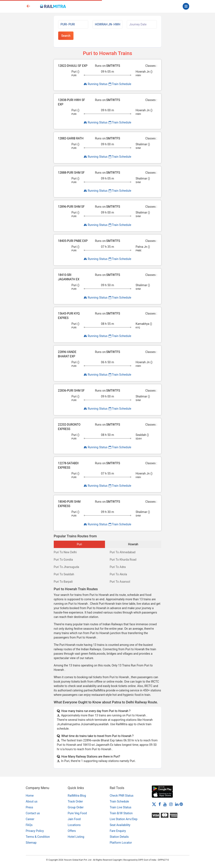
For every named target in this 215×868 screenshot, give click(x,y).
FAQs (29, 825)
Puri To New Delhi (65, 552)
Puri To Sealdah (64, 574)
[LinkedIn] (177, 804)
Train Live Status (121, 807)
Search (66, 36)
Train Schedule (120, 84)
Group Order (76, 807)
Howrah (133, 544)
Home (30, 796)
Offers (72, 831)
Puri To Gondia (63, 560)
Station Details (119, 837)
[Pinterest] (181, 804)
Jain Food (74, 819)
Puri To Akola (118, 574)
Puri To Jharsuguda (66, 567)
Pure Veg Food (77, 813)
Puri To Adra (118, 567)
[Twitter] (154, 804)
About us (32, 801)
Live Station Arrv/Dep (124, 819)
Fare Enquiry (118, 831)
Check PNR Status (122, 796)
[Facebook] (160, 804)
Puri (79, 544)
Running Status (96, 84)
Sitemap (31, 843)
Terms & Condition (38, 837)
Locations (74, 825)
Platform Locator (121, 843)
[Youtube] (165, 804)
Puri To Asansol (120, 582)
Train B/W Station (121, 813)
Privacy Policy (35, 831)
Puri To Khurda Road (123, 560)
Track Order (75, 801)
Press (29, 807)
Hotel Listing (76, 837)
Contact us (33, 813)
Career (30, 819)
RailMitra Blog (77, 796)
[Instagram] (171, 804)
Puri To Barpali (63, 582)
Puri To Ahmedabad (122, 552)
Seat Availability (120, 825)
